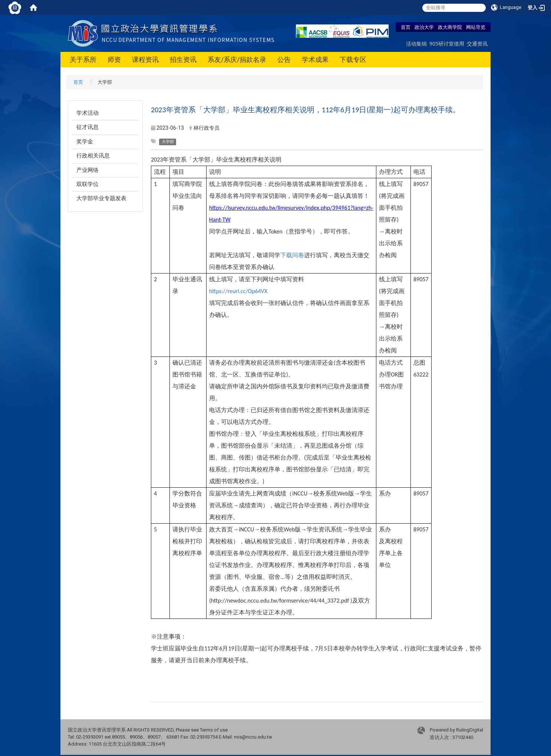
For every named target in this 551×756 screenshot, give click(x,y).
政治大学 (424, 27)
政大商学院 (450, 27)
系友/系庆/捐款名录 (237, 59)
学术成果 (315, 59)
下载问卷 (292, 255)
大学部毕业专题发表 (101, 198)
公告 (284, 59)
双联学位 (88, 184)
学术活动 (88, 113)
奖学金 (85, 142)
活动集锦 (416, 44)
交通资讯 (477, 44)
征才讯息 (88, 127)
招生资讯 (183, 59)
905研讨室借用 (447, 44)
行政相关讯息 (93, 156)
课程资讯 (145, 59)
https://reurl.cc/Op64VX (238, 291)
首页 (406, 27)
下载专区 (353, 59)
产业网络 (88, 170)
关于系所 (83, 59)
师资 (114, 59)
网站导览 (476, 27)
